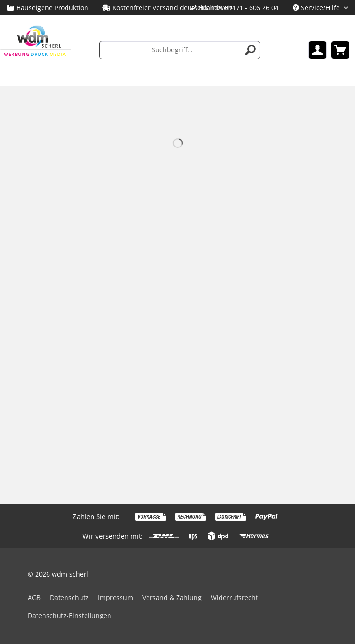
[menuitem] (235, 8)
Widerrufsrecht (234, 598)
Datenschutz (69, 598)
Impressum (116, 598)
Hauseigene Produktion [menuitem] (48, 8)
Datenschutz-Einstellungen (70, 616)
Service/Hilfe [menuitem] (317, 8)
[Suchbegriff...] (180, 50)
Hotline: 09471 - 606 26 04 (239, 8)
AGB (34, 598)
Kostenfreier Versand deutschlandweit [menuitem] (167, 8)
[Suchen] (251, 50)
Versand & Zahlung (172, 598)
